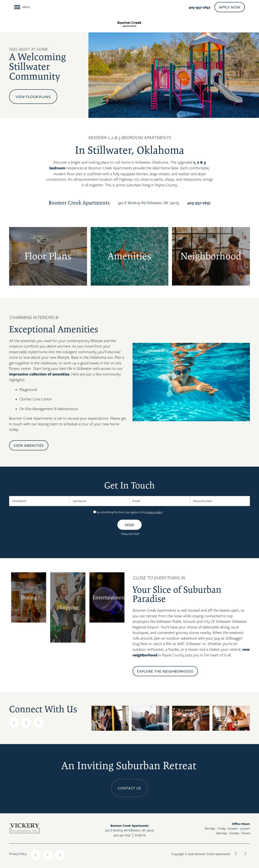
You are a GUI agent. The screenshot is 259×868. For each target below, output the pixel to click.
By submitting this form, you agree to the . (130, 512)
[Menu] (22, 7)
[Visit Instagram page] (38, 723)
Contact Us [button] (130, 788)
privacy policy (154, 512)
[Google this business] (26, 723)
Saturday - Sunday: (228, 833)
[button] (230, 7)
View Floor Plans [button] (33, 97)
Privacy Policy (18, 854)
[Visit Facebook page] (14, 723)
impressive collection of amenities (39, 374)
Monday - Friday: (215, 828)
